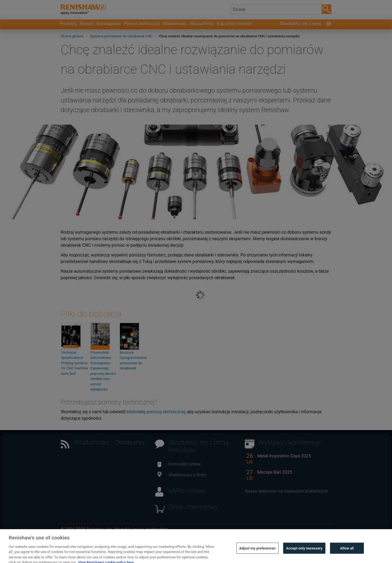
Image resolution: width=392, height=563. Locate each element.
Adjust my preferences (257, 551)
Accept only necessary (304, 551)
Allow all (347, 551)
